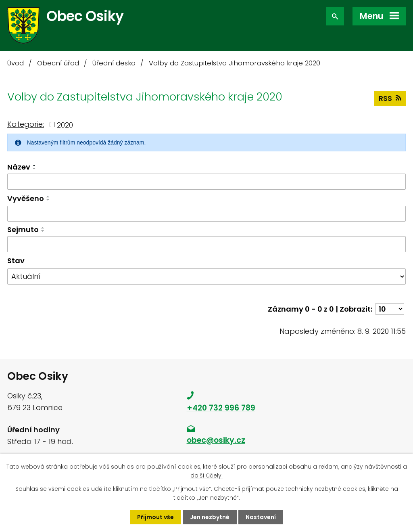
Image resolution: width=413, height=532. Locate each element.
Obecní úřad (58, 63)
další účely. (206, 475)
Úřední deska (114, 63)
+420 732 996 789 (221, 408)
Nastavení (261, 517)
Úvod (16, 63)
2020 (65, 125)
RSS (390, 98)
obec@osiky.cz (216, 440)
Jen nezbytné (210, 517)
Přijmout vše (155, 517)
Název (19, 167)
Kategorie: (26, 124)
